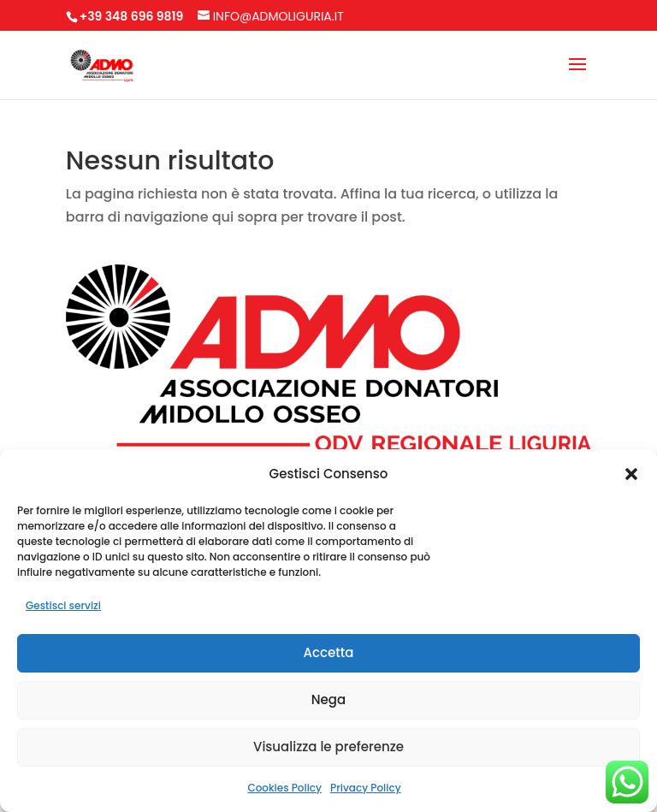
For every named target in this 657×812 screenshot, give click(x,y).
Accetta (328, 652)
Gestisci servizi (63, 605)
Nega (328, 699)
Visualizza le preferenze (328, 747)
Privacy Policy (366, 788)
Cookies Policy (284, 788)
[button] (631, 474)
